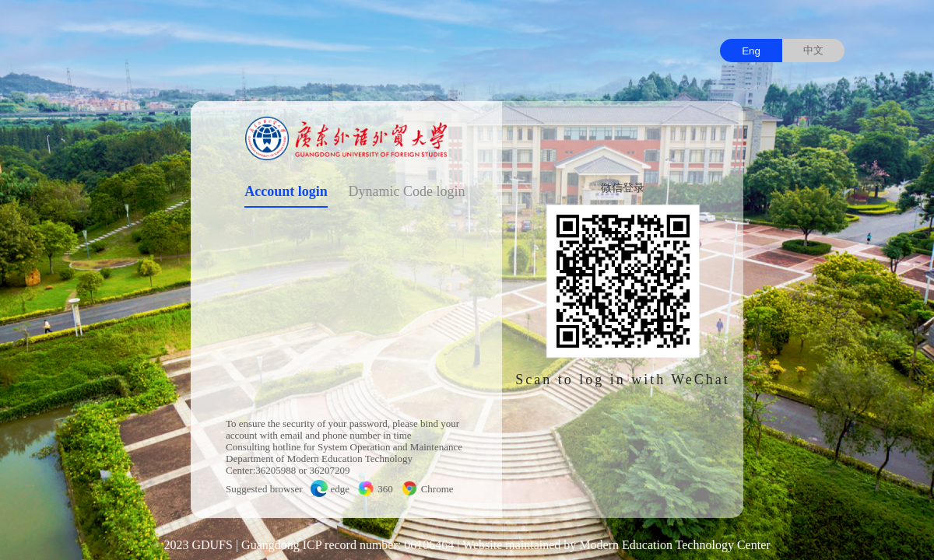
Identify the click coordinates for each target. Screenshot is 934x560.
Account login (286, 191)
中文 (813, 50)
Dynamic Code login (407, 191)
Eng (751, 51)
